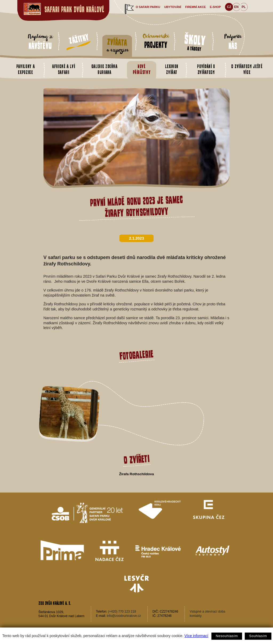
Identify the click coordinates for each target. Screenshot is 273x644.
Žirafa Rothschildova (136, 474)
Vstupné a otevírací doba (207, 612)
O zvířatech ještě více (247, 69)
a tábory (195, 42)
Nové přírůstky (142, 69)
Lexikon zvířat (172, 69)
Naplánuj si (40, 42)
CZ (229, 7)
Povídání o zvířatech (206, 69)
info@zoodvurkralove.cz (124, 616)
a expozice (117, 46)
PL (244, 7)
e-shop (215, 7)
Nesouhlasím (227, 636)
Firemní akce (195, 7)
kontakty (196, 616)
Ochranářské (156, 41)
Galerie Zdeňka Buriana (105, 69)
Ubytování (173, 7)
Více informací (196, 636)
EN (236, 7)
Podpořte (233, 42)
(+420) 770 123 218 (122, 612)
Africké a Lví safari (63, 69)
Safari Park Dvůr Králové (74, 9)
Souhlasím (258, 636)
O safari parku (148, 7)
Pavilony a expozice (25, 69)
